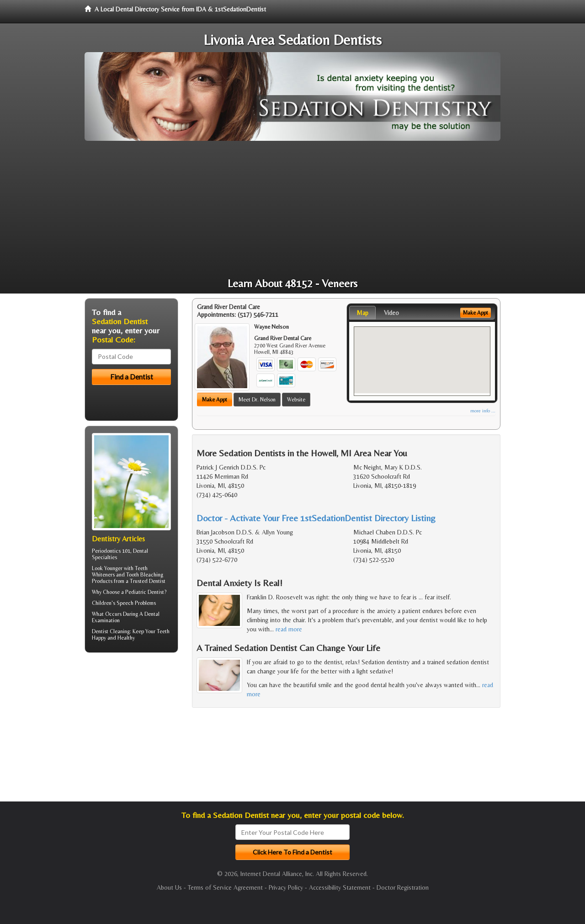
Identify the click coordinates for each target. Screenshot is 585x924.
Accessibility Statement (340, 887)
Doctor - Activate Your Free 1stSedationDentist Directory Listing (316, 518)
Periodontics (106, 551)
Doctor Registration (403, 887)
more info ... (483, 411)
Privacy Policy (286, 887)
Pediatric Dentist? (146, 592)
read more (289, 629)
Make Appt (215, 400)
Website (296, 400)
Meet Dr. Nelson (257, 400)
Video (391, 313)
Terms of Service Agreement (225, 887)
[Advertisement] (292, 209)
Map (362, 313)
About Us (169, 887)
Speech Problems (136, 603)
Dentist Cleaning (111, 631)
